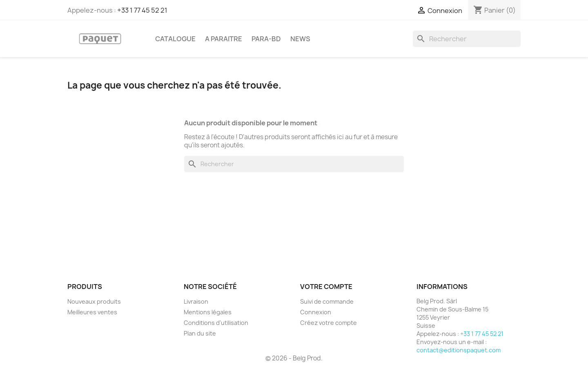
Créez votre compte (329, 323)
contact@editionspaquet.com (459, 350)
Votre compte (326, 287)
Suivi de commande (327, 301)
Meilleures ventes (92, 312)
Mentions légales (208, 312)
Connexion (316, 312)
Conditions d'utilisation (216, 323)
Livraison (196, 301)
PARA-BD (266, 39)
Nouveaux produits (94, 301)
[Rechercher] (467, 39)
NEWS (300, 39)
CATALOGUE (175, 39)
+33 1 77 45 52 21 (142, 10)
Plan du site (200, 333)
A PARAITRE (224, 39)
